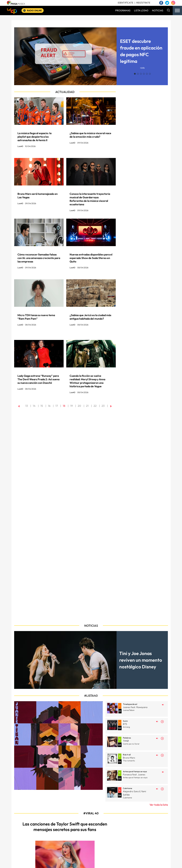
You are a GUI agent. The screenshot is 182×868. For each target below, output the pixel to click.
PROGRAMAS (123, 10)
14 (34, 406)
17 (57, 406)
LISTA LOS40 (141, 10)
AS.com (130, 862)
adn (141, 862)
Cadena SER (120, 862)
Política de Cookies (116, 849)
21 (87, 406)
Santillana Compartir (105, 862)
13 (27, 406)
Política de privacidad (94, 849)
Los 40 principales (72, 862)
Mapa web (62, 849)
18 (64, 406)
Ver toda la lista (159, 628)
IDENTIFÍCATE (125, 3)
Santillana (88, 862)
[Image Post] (39, 717)
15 (42, 406)
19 (72, 406)
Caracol (153, 862)
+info (142, 68)
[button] (135, 74)
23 (103, 406)
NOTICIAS (158, 10)
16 (49, 406)
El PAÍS (56, 862)
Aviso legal (75, 849)
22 (95, 406)
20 (79, 406)
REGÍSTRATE (143, 3)
